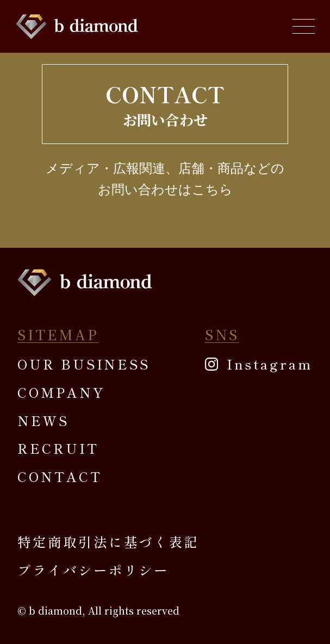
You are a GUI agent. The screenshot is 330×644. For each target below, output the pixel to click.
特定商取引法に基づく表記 (108, 542)
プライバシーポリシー (93, 570)
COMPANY (61, 392)
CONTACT (60, 476)
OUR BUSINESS (84, 364)
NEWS (43, 420)
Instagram (270, 364)
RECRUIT (58, 448)
